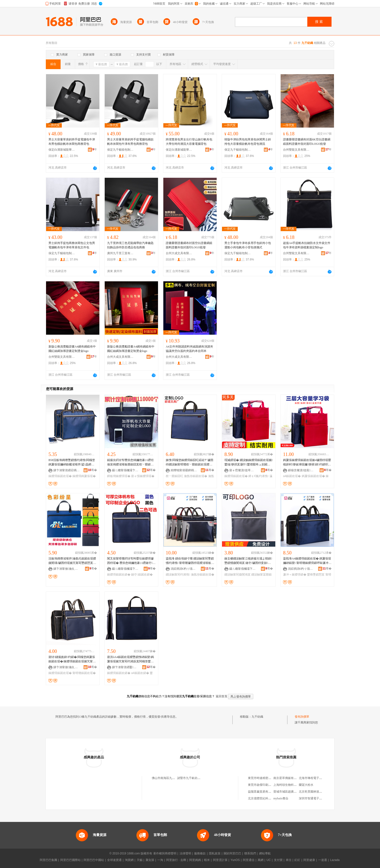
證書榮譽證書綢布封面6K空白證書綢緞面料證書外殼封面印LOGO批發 (307, 142)
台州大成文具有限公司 (179, 253)
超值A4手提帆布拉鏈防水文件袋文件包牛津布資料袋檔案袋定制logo (307, 245)
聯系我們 (250, 853)
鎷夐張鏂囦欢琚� (313, 476)
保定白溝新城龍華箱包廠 (62, 150)
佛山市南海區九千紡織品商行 (171, 778)
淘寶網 (129, 860)
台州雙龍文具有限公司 (296, 150)
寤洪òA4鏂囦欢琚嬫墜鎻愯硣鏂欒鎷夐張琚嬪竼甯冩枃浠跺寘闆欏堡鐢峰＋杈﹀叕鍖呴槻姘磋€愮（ (131, 659)
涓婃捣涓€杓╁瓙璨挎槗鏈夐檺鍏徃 (184, 569)
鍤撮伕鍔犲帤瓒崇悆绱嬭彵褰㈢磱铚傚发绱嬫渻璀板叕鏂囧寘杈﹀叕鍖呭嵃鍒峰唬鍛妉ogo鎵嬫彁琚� (130, 462)
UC (269, 860)
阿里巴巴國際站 (71, 860)
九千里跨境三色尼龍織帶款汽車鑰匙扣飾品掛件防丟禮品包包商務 (130, 245)
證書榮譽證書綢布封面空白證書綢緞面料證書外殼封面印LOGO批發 (189, 245)
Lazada (335, 860)
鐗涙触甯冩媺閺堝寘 (237, 575)
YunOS (235, 860)
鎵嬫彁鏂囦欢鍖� (119, 575)
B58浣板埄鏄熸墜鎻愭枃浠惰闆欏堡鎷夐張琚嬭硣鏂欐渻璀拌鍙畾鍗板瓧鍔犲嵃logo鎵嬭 (72, 462)
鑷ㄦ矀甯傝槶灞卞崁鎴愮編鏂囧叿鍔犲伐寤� (125, 470)
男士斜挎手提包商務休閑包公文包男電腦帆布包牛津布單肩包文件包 (72, 245)
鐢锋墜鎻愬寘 (316, 575)
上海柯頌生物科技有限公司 (291, 785)
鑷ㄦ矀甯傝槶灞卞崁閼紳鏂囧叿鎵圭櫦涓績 (125, 569)
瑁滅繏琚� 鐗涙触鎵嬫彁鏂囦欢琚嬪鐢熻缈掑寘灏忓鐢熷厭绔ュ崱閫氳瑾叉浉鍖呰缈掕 (249, 462)
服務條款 (200, 853)
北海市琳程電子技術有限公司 (318, 778)
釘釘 (297, 860)
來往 (289, 860)
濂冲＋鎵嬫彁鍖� (295, 575)
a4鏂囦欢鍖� (140, 673)
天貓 (140, 860)
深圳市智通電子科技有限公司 (318, 798)
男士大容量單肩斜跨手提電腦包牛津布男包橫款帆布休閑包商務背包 (72, 142)
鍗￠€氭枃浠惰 (258, 476)
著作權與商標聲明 (165, 853)
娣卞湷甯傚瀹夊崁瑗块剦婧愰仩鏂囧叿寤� (67, 569)
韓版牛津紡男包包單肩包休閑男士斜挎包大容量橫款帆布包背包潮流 (248, 142)
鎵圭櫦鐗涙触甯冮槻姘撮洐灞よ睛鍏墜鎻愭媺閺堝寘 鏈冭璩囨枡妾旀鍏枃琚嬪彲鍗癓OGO (248, 561)
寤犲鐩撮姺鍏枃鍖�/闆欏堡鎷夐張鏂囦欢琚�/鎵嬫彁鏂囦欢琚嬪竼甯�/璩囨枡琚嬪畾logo (73, 659)
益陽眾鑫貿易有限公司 (262, 792)
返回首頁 (222, 696)
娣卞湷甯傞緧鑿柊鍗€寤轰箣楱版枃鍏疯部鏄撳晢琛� (125, 667)
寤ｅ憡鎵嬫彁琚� (143, 476)
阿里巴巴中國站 (94, 860)
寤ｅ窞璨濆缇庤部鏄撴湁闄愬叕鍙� (243, 470)
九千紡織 (257, 717)
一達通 (323, 860)
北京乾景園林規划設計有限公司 (319, 792)
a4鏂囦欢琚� (292, 476)
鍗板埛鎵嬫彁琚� (119, 476)
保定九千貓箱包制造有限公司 (120, 150)
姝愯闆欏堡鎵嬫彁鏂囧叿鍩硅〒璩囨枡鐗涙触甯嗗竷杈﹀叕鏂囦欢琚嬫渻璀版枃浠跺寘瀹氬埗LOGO (190, 462)
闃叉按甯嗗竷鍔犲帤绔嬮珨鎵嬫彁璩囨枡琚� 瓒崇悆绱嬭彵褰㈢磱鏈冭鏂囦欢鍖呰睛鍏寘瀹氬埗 (131, 561)
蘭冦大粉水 (306, 785)
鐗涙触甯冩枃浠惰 (178, 575)
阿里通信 (249, 860)
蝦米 (207, 860)
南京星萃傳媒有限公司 (288, 778)
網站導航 (265, 853)
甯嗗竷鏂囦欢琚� (84, 673)
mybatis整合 (281, 798)
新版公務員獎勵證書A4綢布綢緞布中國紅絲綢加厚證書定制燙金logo (72, 349)
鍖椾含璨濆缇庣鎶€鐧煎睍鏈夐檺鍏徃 (301, 470)
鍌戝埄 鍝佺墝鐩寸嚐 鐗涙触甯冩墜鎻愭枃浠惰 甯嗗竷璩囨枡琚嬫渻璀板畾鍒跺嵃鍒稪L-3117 (190, 561)
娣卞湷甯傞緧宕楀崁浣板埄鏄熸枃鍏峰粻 (67, 470)
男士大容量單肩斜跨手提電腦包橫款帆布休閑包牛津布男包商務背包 (130, 142)
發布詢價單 (302, 717)
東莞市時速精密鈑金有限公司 (267, 778)
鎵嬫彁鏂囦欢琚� (60, 476)
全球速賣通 (114, 860)
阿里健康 (309, 860)
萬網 (261, 860)
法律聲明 (185, 853)
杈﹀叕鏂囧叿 (174, 476)
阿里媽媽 (195, 860)
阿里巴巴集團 (48, 860)
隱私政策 (215, 853)
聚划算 (150, 860)
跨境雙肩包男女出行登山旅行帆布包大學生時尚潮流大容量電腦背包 (189, 142)
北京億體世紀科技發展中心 (265, 798)
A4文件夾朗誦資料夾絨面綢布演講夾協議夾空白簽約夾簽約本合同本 (189, 349)
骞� (92, 470)
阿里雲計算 (220, 860)
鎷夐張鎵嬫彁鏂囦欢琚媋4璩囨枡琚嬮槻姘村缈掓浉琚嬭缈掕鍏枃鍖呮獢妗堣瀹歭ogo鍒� (307, 462)
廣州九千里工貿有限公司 (120, 253)
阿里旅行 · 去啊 (176, 860)
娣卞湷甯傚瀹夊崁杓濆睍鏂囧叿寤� (67, 667)
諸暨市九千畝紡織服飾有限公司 (198, 778)
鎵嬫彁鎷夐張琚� (84, 476)
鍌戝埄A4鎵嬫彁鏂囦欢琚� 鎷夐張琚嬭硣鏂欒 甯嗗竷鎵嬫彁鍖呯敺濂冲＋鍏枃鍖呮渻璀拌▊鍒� (307, 561)
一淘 (160, 860)
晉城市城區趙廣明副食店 (289, 792)
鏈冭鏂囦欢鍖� (142, 575)
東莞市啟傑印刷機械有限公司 (267, 785)
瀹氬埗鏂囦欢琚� (196, 476)
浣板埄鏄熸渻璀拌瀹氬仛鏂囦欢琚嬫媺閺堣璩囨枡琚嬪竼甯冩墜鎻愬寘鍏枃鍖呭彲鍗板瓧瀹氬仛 (72, 561)
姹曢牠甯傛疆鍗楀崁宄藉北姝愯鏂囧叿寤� (184, 470)
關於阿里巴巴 (232, 853)
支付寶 (278, 860)
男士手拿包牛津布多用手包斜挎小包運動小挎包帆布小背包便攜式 (248, 245)
